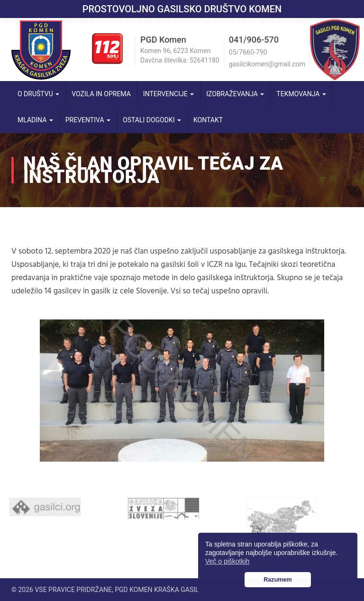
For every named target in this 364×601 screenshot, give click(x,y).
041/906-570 (254, 40)
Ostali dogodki (152, 120)
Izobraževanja (235, 94)
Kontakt (208, 120)
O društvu (38, 94)
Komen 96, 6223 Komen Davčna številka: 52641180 (180, 55)
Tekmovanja (301, 94)
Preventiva (88, 120)
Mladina (35, 120)
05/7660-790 (248, 52)
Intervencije (168, 94)
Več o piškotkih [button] (227, 561)
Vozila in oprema (101, 94)
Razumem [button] (278, 580)
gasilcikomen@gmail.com (267, 64)
